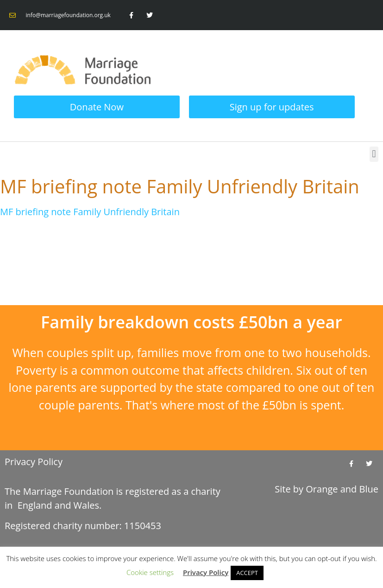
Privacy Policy (34, 462)
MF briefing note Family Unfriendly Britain (90, 212)
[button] (374, 154)
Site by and (326, 489)
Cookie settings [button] (150, 572)
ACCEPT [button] (247, 573)
